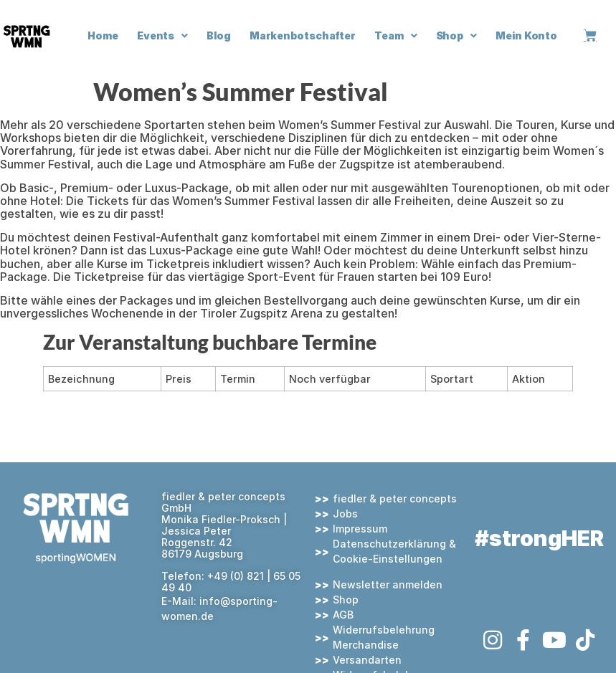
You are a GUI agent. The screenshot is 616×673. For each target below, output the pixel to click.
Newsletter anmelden (388, 584)
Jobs (345, 514)
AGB (343, 615)
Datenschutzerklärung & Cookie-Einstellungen (394, 551)
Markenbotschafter (303, 35)
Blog (219, 35)
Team (396, 36)
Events (162, 36)
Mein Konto (526, 35)
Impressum (360, 529)
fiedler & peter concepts (395, 498)
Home (103, 35)
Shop (457, 36)
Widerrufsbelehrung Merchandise (384, 637)
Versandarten (367, 660)
